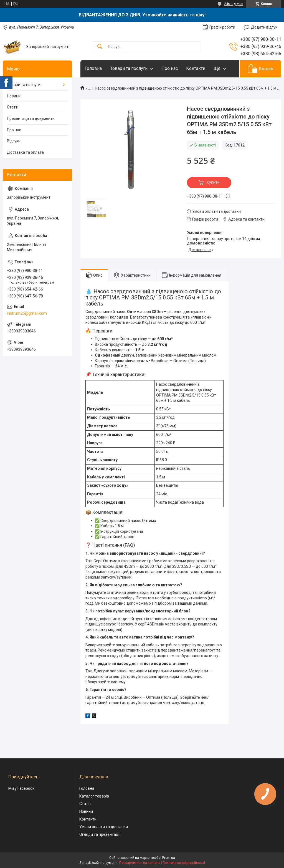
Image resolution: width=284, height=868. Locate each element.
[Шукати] (100, 47)
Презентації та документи (31, 118)
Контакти (196, 68)
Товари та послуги (129, 68)
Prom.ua (169, 858)
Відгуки (14, 141)
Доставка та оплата (25, 152)
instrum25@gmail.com (27, 313)
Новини (14, 96)
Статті (13, 107)
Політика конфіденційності (184, 863)
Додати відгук (264, 27)
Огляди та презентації (100, 834)
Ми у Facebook (21, 788)
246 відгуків (234, 4)
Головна (93, 68)
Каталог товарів (94, 796)
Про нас (170, 68)
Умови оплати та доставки (104, 827)
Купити (213, 182)
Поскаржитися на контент (140, 863)
